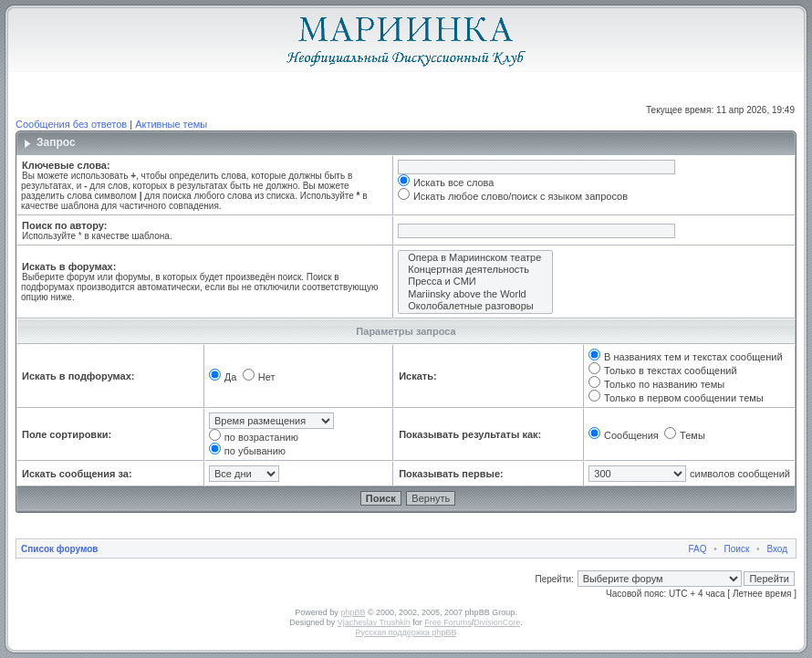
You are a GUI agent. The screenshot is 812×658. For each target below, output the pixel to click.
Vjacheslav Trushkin (374, 622)
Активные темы (171, 124)
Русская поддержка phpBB (406, 632)
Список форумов (60, 549)
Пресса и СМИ (475, 282)
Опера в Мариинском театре (475, 258)
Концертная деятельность (475, 270)
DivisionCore (497, 622)
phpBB (353, 612)
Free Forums (448, 622)
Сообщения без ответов (71, 124)
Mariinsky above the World (475, 294)
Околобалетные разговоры (475, 306)
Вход (777, 549)
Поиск (737, 549)
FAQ (698, 549)
